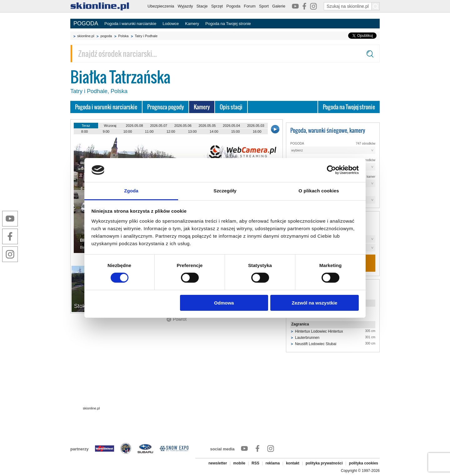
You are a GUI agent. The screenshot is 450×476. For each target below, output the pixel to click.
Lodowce (171, 24)
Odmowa (224, 303)
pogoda (106, 36)
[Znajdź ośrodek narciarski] (225, 54)
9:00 (106, 131)
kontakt (293, 463)
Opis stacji (231, 107)
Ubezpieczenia (161, 6)
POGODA (86, 23)
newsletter (218, 463)
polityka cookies (364, 463)
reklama (273, 463)
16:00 (257, 131)
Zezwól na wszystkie (314, 303)
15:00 (236, 131)
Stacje (202, 6)
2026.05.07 (159, 126)
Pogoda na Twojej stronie (228, 24)
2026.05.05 (207, 126)
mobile (239, 463)
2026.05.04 (231, 126)
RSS (255, 463)
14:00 (214, 131)
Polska (123, 36)
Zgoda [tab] (131, 191)
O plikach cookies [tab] (319, 191)
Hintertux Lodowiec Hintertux (319, 331)
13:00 (192, 131)
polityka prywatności (324, 463)
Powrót (180, 319)
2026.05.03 (256, 126)
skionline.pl (86, 36)
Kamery (192, 24)
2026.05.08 (135, 126)
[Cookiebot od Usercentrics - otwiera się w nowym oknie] (331, 170)
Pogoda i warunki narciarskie (130, 24)
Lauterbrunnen (307, 338)
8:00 (85, 131)
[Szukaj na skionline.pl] (376, 6)
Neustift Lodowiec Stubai (316, 344)
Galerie (279, 6)
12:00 (171, 131)
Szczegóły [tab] (225, 191)
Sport (264, 6)
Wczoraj (110, 126)
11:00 (149, 131)
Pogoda (233, 6)
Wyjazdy (185, 6)
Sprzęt (217, 6)
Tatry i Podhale (146, 36)
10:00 (128, 131)
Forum (250, 6)
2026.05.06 (183, 126)
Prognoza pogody (165, 107)
